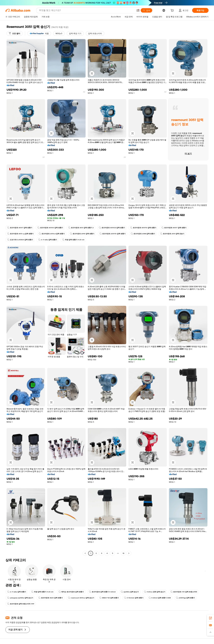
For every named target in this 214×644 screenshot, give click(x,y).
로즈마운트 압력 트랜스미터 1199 (21, 604)
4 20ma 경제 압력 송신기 (155, 592)
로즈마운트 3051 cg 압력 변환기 (20, 234)
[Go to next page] (129, 553)
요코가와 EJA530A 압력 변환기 (20, 240)
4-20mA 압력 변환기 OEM (160, 598)
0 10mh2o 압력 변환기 (134, 598)
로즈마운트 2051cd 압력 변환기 (52, 234)
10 (123, 553)
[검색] (146, 10)
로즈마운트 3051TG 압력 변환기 (143, 228)
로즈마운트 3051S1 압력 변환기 (50, 228)
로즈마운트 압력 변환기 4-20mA (102, 592)
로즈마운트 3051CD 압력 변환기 (112, 228)
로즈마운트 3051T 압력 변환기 (20, 228)
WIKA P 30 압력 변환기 (109, 598)
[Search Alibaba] (87, 10)
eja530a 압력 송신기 (130, 592)
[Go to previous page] (85, 553)
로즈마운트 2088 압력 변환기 (143, 234)
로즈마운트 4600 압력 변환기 (51, 598)
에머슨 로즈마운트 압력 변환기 (71, 592)
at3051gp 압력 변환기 (185, 598)
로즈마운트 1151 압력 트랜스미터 (184, 592)
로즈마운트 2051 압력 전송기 (172, 234)
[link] (210, 618)
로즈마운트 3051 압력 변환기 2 (81, 228)
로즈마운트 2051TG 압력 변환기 (113, 234)
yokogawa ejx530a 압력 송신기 (20, 598)
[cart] (173, 11)
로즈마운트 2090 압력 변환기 (82, 234)
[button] (138, 10)
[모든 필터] (15, 33)
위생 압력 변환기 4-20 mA (73, 240)
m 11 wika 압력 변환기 (48, 240)
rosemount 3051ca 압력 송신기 (81, 598)
